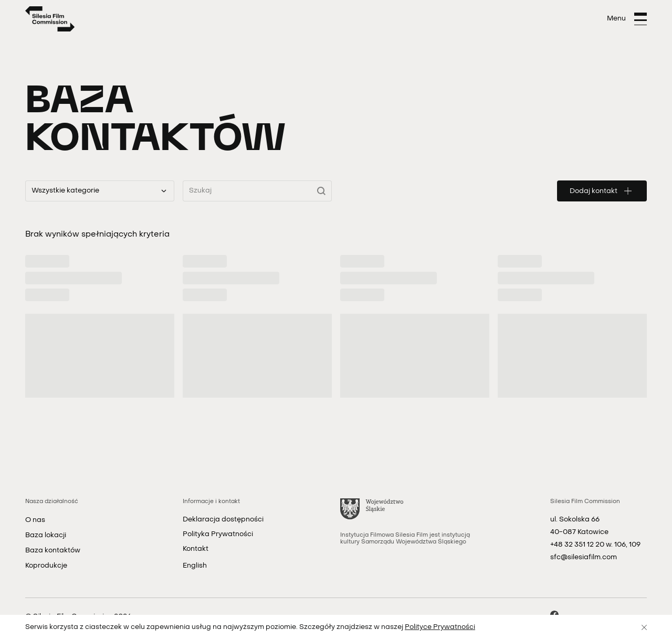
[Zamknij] (644, 627)
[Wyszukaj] (324, 191)
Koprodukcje (46, 566)
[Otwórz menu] (627, 19)
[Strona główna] (50, 19)
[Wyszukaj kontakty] (257, 191)
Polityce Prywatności (440, 627)
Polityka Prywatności (218, 534)
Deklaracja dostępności (223, 520)
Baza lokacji (46, 535)
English (195, 566)
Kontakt (196, 549)
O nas (35, 520)
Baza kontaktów (53, 551)
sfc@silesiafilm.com (584, 557)
